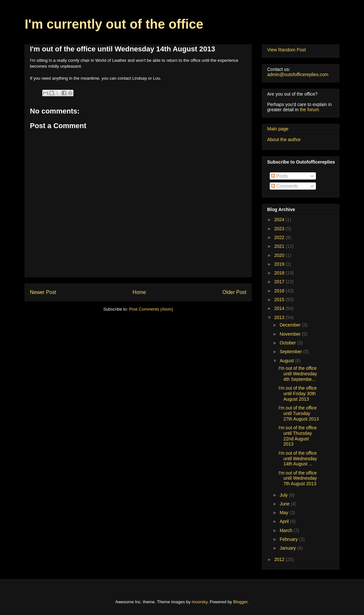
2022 (280, 237)
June (285, 504)
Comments (285, 186)
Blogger (240, 602)
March (286, 530)
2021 (280, 246)
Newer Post (43, 292)
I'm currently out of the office (114, 24)
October (288, 343)
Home (139, 292)
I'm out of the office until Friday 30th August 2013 (298, 394)
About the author (284, 140)
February (289, 539)
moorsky (200, 602)
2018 (280, 273)
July (284, 495)
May (284, 513)
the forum (309, 110)
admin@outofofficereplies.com (298, 74)
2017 (280, 282)
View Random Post (286, 50)
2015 (280, 300)
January (288, 548)
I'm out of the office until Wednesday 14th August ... (298, 459)
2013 (280, 317)
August (287, 361)
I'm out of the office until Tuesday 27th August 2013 (299, 413)
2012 (280, 559)
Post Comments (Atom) (151, 309)
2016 (280, 291)
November (291, 334)
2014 (280, 308)
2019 (280, 264)
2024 (280, 220)
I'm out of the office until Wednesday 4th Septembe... (298, 374)
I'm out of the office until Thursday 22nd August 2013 (298, 436)
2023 (280, 229)
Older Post (234, 292)
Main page (278, 129)
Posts (279, 176)
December (291, 325)
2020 (280, 255)
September (291, 352)
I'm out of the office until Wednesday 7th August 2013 (298, 478)
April (285, 521)
